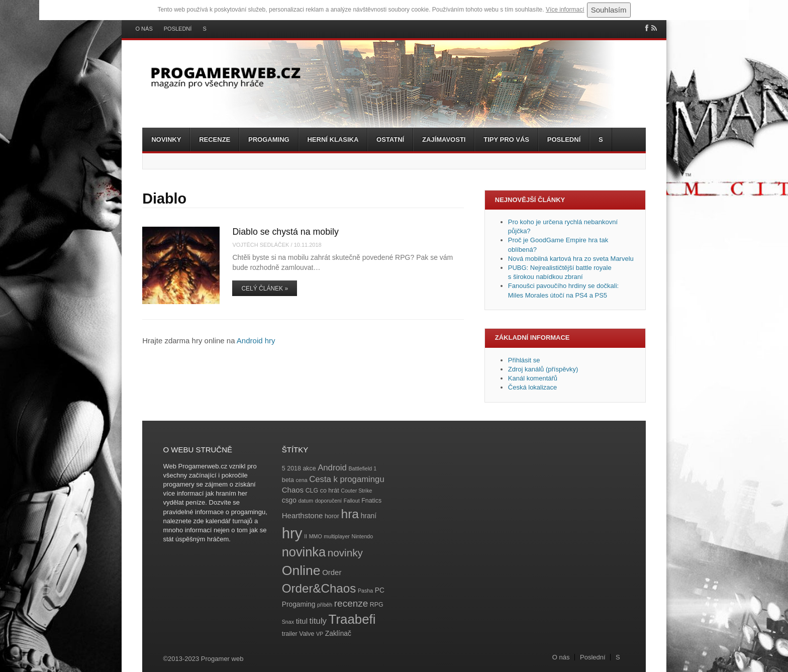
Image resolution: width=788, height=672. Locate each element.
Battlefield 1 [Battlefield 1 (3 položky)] (362, 468)
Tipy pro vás (506, 139)
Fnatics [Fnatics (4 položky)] (371, 501)
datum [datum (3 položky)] (306, 501)
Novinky (166, 139)
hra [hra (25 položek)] (350, 514)
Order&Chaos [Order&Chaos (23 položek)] (319, 588)
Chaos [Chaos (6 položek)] (293, 490)
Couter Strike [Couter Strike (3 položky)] (356, 491)
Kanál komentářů (533, 378)
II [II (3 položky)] (306, 536)
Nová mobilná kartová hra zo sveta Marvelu (571, 259)
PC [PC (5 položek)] (380, 590)
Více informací (565, 10)
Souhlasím (609, 10)
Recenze (215, 139)
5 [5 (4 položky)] (284, 468)
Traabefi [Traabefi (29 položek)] (352, 619)
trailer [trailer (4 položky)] (290, 634)
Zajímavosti (444, 139)
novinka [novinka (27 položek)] (304, 552)
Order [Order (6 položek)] (332, 572)
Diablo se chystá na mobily (285, 232)
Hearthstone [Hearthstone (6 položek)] (303, 515)
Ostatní (390, 139)
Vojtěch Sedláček (261, 245)
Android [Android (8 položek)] (332, 468)
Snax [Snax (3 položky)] (288, 622)
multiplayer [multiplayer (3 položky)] (337, 536)
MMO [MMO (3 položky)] (316, 536)
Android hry (256, 341)
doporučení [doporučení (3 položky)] (328, 501)
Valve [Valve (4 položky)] (307, 634)
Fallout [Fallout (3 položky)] (352, 501)
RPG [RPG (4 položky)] (377, 605)
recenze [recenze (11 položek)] (351, 603)
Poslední (178, 29)
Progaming (269, 139)
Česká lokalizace (533, 387)
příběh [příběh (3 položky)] (325, 605)
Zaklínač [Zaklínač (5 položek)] (338, 634)
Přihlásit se (524, 360)
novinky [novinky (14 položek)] (345, 553)
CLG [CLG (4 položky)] (312, 491)
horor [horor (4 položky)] (332, 516)
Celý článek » (265, 289)
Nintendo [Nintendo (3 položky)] (363, 536)
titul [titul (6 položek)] (302, 621)
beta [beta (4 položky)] (288, 480)
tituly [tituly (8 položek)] (318, 621)
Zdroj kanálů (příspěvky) (543, 369)
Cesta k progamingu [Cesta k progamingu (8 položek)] (347, 479)
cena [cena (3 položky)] (301, 480)
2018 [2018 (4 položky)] (294, 468)
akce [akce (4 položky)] (309, 468)
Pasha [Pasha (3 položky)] (365, 591)
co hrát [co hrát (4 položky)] (330, 491)
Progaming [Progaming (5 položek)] (299, 604)
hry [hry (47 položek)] (292, 533)
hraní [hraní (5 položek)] (369, 516)
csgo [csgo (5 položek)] (289, 500)
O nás (144, 29)
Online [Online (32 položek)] (301, 570)
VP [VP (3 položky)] (320, 634)
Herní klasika (333, 139)
